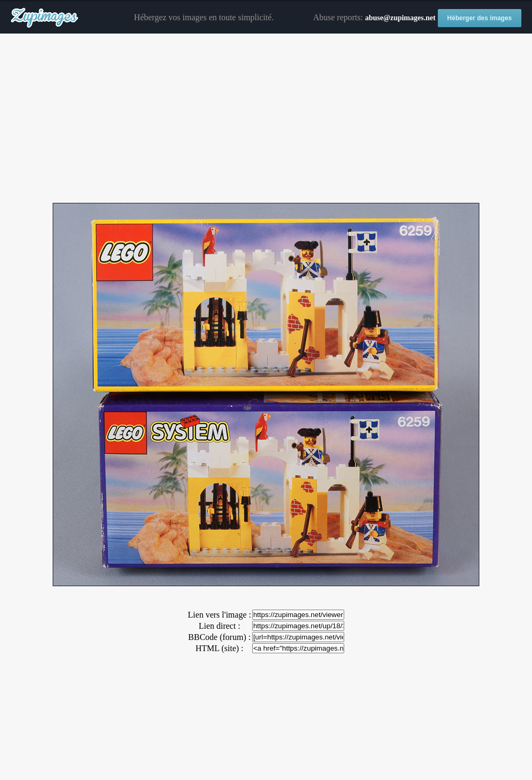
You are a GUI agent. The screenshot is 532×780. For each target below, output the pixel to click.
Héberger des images (480, 18)
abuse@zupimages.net (400, 18)
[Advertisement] (266, 119)
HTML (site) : (219, 648)
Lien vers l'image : (219, 615)
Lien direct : (219, 626)
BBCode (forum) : (219, 637)
